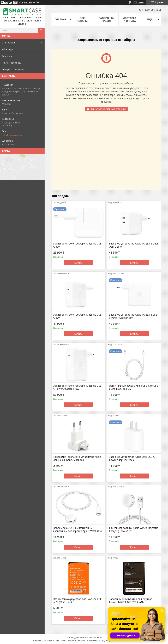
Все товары (8, 43)
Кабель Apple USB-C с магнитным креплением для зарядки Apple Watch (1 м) (78, 529)
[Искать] (41, 31)
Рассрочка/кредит (107, 19)
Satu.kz (99, 638)
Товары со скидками (13, 69)
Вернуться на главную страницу (108, 109)
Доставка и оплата (130, 19)
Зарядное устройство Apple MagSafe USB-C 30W (78, 245)
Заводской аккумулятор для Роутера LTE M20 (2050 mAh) (77, 601)
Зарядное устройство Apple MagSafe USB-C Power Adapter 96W (134, 316)
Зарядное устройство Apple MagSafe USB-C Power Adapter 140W (78, 387)
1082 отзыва (139, 2)
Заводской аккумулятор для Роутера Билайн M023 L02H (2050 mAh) (131, 601)
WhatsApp (7, 49)
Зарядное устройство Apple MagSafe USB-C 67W (78, 316)
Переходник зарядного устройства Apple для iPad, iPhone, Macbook (77, 458)
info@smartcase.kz (12, 135)
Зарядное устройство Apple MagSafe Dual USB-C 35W (133, 245)
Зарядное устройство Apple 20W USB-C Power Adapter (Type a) (132, 458)
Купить (78, 263)
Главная (61, 19)
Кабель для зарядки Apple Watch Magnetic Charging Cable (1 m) (133, 529)
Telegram (7, 56)
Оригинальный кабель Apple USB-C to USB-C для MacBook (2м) (134, 387)
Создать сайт (26, 2)
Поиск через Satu (12, 63)
